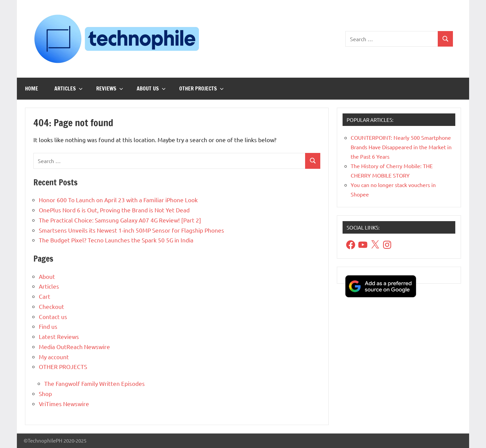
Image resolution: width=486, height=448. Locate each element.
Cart (45, 296)
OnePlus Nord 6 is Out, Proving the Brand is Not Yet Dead (114, 210)
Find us (48, 326)
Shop (45, 393)
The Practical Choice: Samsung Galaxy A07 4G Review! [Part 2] (120, 220)
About (47, 276)
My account (54, 357)
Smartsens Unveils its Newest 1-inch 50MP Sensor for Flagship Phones (131, 230)
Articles (69, 88)
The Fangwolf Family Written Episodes (94, 383)
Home (32, 88)
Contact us (53, 317)
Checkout (51, 306)
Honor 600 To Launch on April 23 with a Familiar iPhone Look (118, 200)
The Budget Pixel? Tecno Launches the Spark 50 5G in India (116, 240)
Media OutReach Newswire (74, 347)
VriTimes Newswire (64, 404)
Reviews (110, 88)
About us (151, 88)
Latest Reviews (59, 336)
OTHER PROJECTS (201, 88)
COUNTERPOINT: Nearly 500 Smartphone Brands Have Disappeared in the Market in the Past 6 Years (401, 147)
